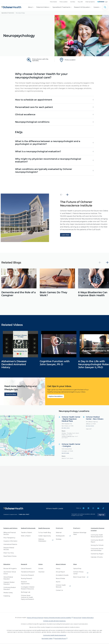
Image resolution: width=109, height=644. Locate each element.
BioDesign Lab (26, 593)
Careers (96, 7)
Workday (59, 540)
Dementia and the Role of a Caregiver (18, 294)
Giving (40, 565)
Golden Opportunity (45, 536)
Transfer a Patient (26, 533)
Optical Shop (77, 569)
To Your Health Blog (45, 533)
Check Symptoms (90, 2)
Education (7, 565)
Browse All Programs (10, 569)
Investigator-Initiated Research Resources (28, 588)
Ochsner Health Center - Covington (71, 446)
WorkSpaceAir (60, 536)
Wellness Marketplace (42, 540)
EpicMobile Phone (60, 639)
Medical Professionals (28, 529)
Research (24, 565)
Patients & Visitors (43, 7)
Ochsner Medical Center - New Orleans (95, 418)
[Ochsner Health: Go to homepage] (11, 7)
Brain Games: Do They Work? (53, 294)
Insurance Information (10, 541)
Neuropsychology (20, 13)
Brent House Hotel (79, 577)
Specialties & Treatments (61, 7)
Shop (75, 565)
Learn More (65, 235)
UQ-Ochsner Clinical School (10, 573)
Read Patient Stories (10, 557)
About (30, 7)
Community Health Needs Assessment (97, 536)
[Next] (67, 195)
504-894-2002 (66, 428)
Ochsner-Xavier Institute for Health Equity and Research (27, 598)
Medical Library (8, 593)
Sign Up (102, 515)
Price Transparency (9, 538)
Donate (41, 569)
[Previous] (61, 195)
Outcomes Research (27, 576)
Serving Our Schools (97, 546)
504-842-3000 (90, 426)
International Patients (10, 545)
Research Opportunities (25, 583)
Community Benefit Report (97, 541)
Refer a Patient (26, 536)
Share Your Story (9, 553)
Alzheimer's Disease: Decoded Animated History (14, 365)
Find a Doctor (53, 2)
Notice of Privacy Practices (35, 618)
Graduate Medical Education (9, 584)
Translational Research (28, 572)
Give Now (73, 2)
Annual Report (60, 572)
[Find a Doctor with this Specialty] (38, 60)
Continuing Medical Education (10, 589)
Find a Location (64, 2)
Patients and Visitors (10, 529)
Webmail (59, 533)
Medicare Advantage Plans (80, 534)
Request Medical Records (9, 549)
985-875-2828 (65, 454)
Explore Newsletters (56, 397)
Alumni (58, 582)
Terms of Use (77, 618)
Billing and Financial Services (10, 534)
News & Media (60, 579)
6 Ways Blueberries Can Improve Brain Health (93, 294)
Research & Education (82, 7)
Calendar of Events (97, 557)
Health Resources (44, 529)
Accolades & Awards (62, 576)
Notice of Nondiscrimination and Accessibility (58, 618)
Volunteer (41, 572)
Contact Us (59, 591)
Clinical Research (26, 569)
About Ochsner (61, 565)
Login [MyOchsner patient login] (106, 2)
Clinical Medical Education (8, 578)
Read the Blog (11, 395)
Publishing (7, 596)
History (58, 569)
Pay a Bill (80, 2)
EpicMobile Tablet (47, 639)
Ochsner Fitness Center (78, 573)
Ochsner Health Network (61, 586)
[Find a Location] (71, 60)
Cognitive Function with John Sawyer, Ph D (55, 363)
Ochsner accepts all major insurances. (54, 621)
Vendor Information (88, 618)
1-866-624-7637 (24, 515)
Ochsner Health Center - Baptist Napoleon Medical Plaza (71, 419)
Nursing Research (27, 579)
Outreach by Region (97, 554)
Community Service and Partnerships (97, 550)
